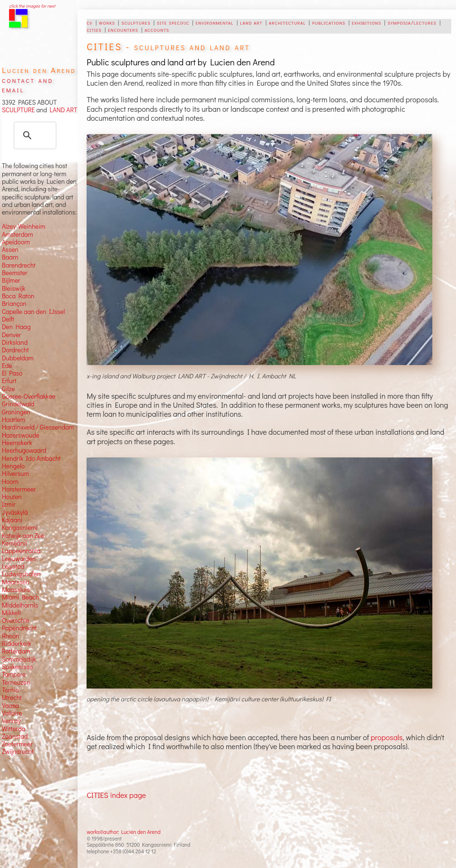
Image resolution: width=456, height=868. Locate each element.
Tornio (10, 690)
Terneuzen (16, 682)
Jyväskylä (15, 512)
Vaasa (10, 706)
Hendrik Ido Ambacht (31, 458)
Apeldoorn (16, 242)
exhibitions (367, 22)
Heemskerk (17, 443)
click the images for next (32, 6)
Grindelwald (18, 404)
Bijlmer (11, 280)
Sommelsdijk (19, 659)
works (107, 22)
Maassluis (16, 590)
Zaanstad (15, 736)
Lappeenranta (21, 551)
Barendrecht (19, 265)
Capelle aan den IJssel (33, 312)
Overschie (16, 620)
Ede (7, 366)
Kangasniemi (20, 528)
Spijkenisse (18, 667)
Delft (8, 319)
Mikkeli (11, 613)
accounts (157, 29)
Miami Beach (21, 597)
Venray (11, 721)
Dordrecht (15, 350)
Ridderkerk (17, 644)
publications (329, 22)
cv (89, 22)
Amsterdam (18, 234)
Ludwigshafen (21, 574)
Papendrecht (19, 628)
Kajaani (12, 520)
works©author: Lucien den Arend (123, 832)
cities (94, 29)
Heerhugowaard (24, 450)
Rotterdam (16, 651)
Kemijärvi (14, 543)
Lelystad (13, 566)
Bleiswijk (14, 288)
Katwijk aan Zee (23, 536)
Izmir (9, 504)
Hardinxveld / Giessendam (38, 427)
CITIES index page (116, 795)
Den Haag (16, 327)
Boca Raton (18, 296)
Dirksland (15, 342)
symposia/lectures (412, 22)
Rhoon (11, 636)
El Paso (12, 373)
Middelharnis (20, 605)
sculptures (136, 22)
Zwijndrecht (18, 752)
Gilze (9, 389)
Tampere (14, 674)
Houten (12, 497)
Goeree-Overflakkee (29, 396)
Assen (10, 250)
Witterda (14, 729)
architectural (287, 22)
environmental (215, 22)
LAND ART (62, 110)
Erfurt (9, 381)
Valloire (12, 713)
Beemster (15, 273)
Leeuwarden (19, 559)
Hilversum (15, 474)
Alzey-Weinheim (24, 226)
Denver (12, 335)
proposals (387, 737)
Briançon (14, 304)
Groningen (16, 412)
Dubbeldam (18, 358)
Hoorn (10, 482)
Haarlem (13, 420)
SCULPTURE (18, 110)
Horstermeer (19, 489)
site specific (173, 22)
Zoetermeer (17, 744)
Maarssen (16, 582)
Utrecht (12, 698)
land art (251, 22)
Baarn (10, 257)
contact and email (28, 85)
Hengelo (13, 466)
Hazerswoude (21, 435)
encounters (123, 29)
